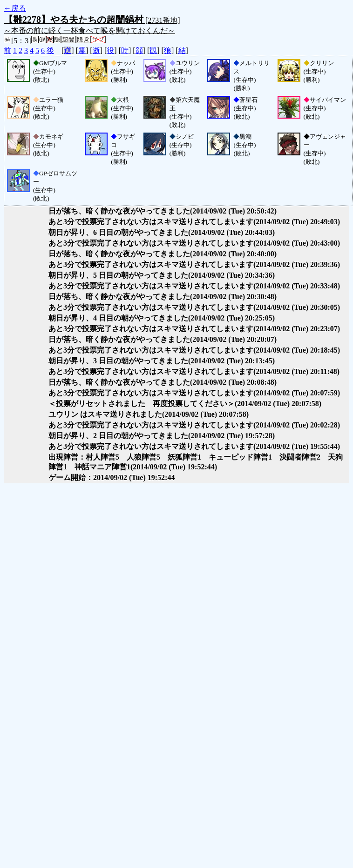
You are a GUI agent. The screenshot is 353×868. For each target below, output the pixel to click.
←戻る (15, 8)
